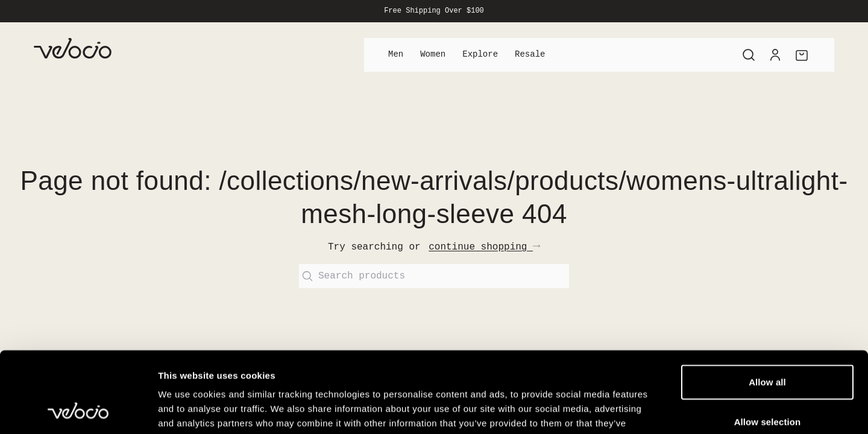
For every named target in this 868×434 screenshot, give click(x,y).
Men (396, 55)
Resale (530, 55)
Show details (633, 410)
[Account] (775, 55)
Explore (480, 55)
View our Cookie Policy (388, 361)
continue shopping (484, 247)
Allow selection (768, 346)
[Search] (749, 55)
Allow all (767, 306)
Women (433, 55)
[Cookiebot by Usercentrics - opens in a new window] (78, 410)
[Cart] (802, 55)
